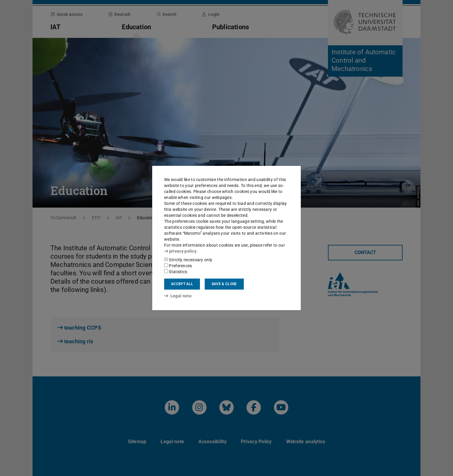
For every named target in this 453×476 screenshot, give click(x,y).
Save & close (224, 284)
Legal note (178, 296)
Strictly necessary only (188, 260)
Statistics (176, 272)
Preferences (178, 266)
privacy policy (180, 251)
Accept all (182, 284)
